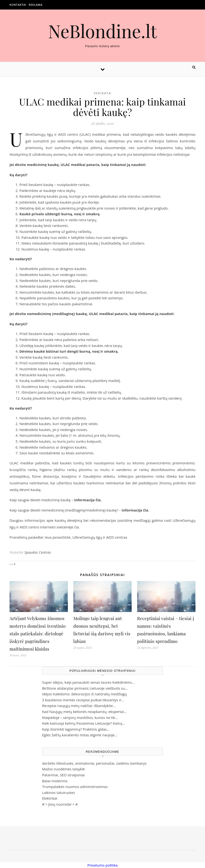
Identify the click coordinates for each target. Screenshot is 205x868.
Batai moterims (55, 781)
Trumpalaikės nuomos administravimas (75, 787)
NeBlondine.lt (102, 31)
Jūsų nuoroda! (60, 804)
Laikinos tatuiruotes (59, 793)
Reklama (36, 5)
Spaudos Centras (38, 552)
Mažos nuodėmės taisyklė (64, 769)
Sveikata (102, 93)
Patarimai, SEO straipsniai (63, 775)
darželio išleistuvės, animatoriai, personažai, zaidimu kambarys (94, 763)
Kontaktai (18, 5)
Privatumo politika (102, 865)
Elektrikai (50, 798)
